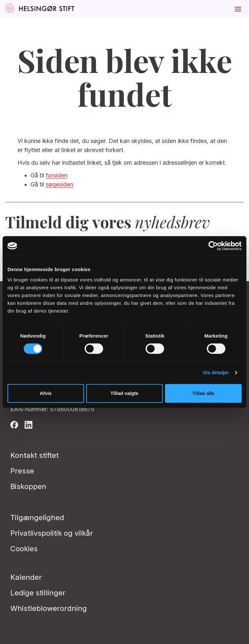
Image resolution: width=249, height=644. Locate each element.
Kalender (26, 577)
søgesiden (59, 184)
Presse (22, 471)
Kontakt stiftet (35, 455)
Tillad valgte (124, 393)
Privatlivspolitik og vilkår (52, 533)
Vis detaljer (216, 372)
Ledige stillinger (38, 593)
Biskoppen (28, 486)
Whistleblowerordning (49, 608)
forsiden (57, 175)
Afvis (46, 393)
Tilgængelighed (37, 518)
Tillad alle (203, 393)
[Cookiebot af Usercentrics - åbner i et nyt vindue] (213, 246)
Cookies (24, 549)
